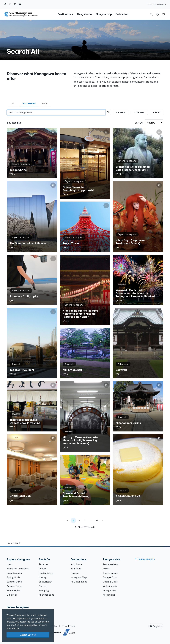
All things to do (47, 595)
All (13, 103)
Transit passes (110, 573)
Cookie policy (30, 625)
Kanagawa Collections (18, 569)
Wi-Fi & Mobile (110, 586)
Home (10, 543)
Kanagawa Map (79, 577)
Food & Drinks (46, 573)
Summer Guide (14, 582)
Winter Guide (13, 590)
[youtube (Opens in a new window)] (20, 4)
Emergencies (109, 590)
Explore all (12, 595)
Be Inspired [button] (122, 14)
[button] (157, 14)
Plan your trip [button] (104, 14)
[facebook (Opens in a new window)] (5, 4)
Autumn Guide (14, 586)
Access (106, 569)
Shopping (44, 590)
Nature (42, 586)
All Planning (109, 595)
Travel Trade (69, 626)
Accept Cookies (28, 635)
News (10, 564)
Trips (45, 103)
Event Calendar (14, 573)
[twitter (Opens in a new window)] (10, 4)
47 (97, 521)
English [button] (155, 626)
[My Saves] (164, 14)
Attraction (44, 564)
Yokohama (76, 564)
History (43, 577)
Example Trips (110, 577)
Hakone (75, 573)
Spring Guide (13, 577)
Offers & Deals (110, 582)
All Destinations (79, 582)
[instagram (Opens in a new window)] (15, 4)
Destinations (29, 103)
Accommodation (111, 564)
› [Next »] (103, 521)
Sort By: (139, 123)
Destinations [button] (65, 14)
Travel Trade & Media (156, 4)
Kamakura (76, 569)
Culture (43, 569)
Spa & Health (45, 582)
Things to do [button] (84, 14)
